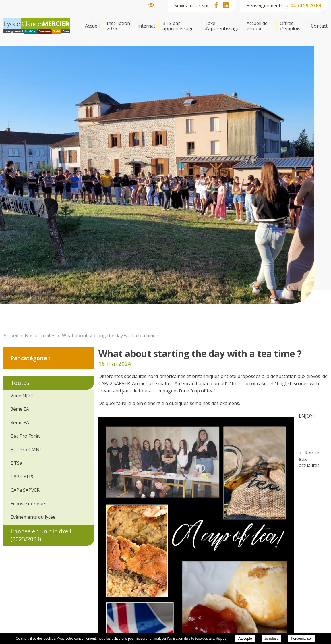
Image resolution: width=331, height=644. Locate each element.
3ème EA (20, 409)
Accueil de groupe (257, 26)
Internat (146, 26)
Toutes (20, 383)
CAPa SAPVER (25, 490)
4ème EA (20, 423)
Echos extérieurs (29, 504)
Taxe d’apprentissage (222, 26)
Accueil (92, 26)
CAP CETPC (23, 477)
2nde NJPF (22, 396)
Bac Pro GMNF (26, 450)
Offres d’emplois (290, 26)
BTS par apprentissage (178, 26)
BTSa (16, 463)
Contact (319, 26)
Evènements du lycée (33, 517)
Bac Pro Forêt (25, 436)
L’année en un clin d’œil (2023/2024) (41, 535)
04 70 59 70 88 (306, 5)
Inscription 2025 (118, 26)
